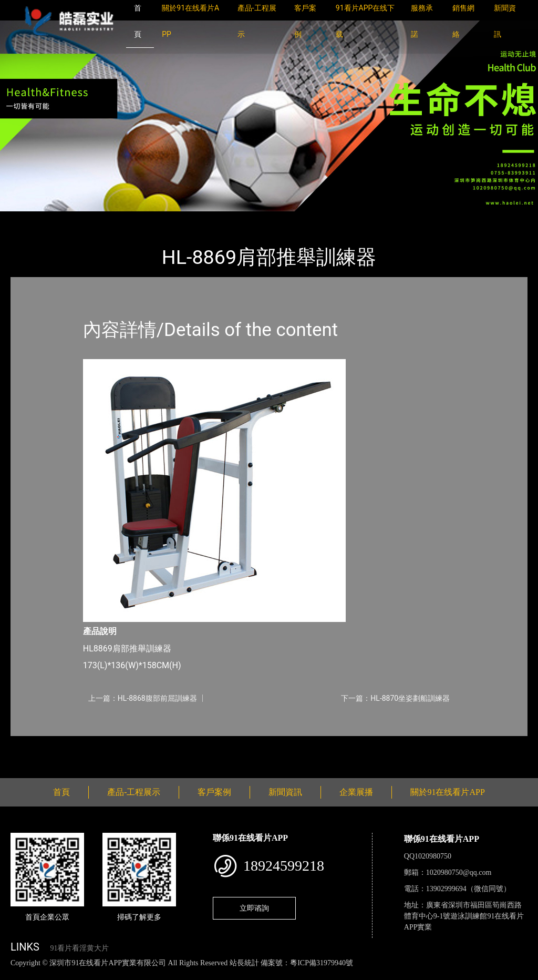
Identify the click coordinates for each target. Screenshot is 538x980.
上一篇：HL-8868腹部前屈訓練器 (143, 698)
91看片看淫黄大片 (79, 948)
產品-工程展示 (74, 218)
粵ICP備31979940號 (322, 963)
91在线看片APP (138, 218)
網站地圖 (16, 974)
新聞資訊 (285, 792)
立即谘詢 (254, 908)
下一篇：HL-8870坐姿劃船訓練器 (395, 698)
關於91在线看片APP (447, 792)
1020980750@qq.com (459, 872)
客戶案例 (214, 792)
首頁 (29, 218)
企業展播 (356, 792)
